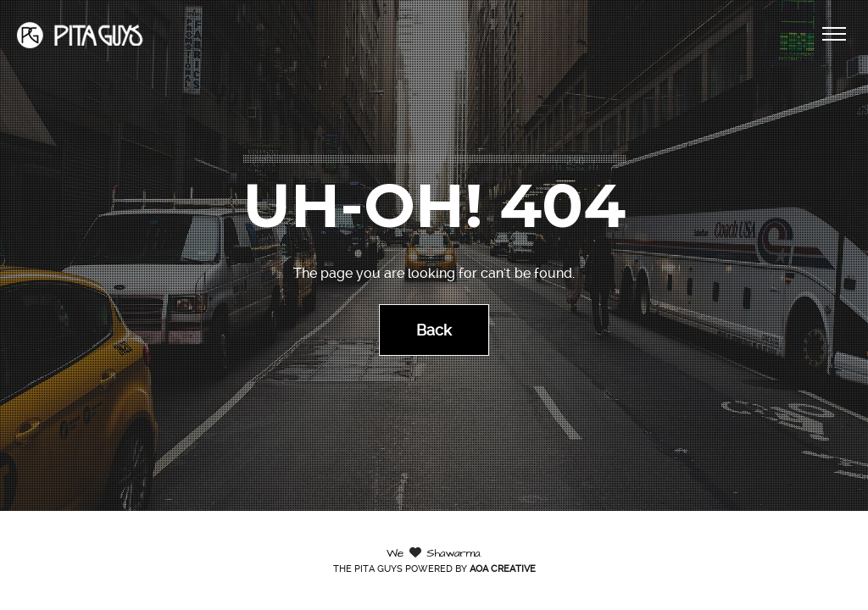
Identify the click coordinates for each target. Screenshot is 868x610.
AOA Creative (503, 569)
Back (434, 329)
